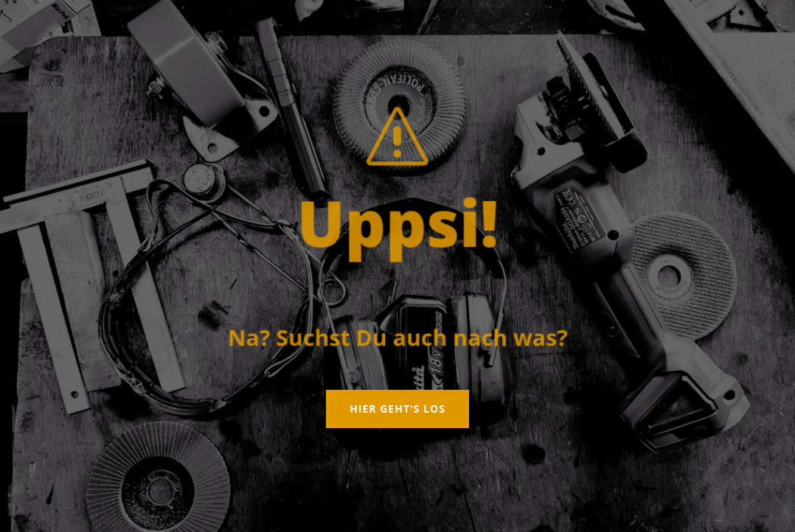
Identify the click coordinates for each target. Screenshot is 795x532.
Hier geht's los (397, 409)
